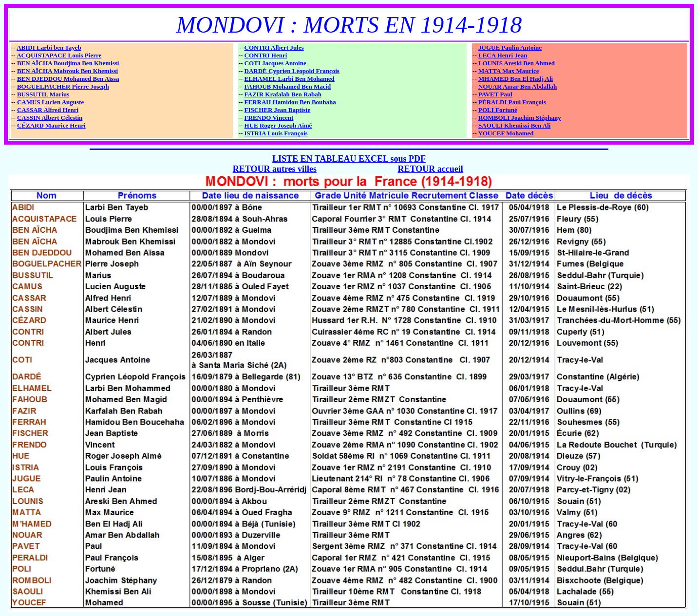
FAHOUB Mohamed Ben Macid (288, 86)
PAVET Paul (495, 94)
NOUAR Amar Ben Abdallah (518, 86)
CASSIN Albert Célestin (50, 118)
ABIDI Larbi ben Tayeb (49, 47)
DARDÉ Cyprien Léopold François (292, 71)
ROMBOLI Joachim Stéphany (520, 118)
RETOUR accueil (431, 169)
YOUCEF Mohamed (506, 133)
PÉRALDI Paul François (512, 102)
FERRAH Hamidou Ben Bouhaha (290, 102)
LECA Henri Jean (503, 55)
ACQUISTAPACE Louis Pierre (59, 55)
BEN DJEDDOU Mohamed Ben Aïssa (68, 79)
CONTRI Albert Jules (274, 47)
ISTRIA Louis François (276, 133)
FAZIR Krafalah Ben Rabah (283, 94)
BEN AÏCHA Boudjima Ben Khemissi (68, 63)
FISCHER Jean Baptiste (278, 110)
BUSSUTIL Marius (43, 94)
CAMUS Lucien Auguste (50, 102)
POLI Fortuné (498, 110)
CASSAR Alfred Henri (48, 110)
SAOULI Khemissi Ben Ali (514, 125)
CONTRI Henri (266, 55)
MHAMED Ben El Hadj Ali (516, 79)
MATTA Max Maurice (509, 71)
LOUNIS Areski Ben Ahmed (517, 63)
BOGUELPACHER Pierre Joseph (63, 86)
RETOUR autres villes (275, 169)
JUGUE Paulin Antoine (510, 47)
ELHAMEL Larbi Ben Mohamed (290, 79)
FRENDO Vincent (269, 118)
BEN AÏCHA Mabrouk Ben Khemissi (67, 71)
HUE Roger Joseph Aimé (278, 125)
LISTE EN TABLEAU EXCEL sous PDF (349, 159)
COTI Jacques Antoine (275, 63)
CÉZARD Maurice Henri (51, 125)
